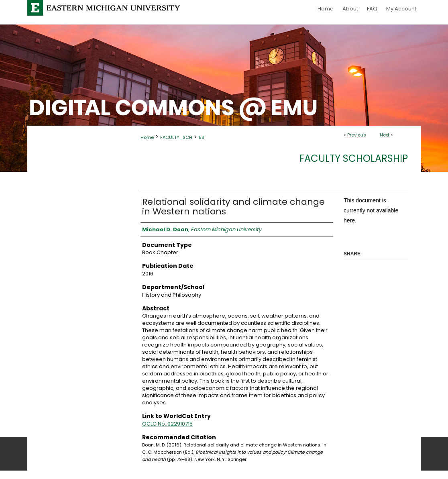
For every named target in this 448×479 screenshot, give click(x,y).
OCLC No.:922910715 (167, 424)
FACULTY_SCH (176, 137)
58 (202, 137)
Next (385, 135)
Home (147, 137)
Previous (357, 135)
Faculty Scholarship (354, 158)
